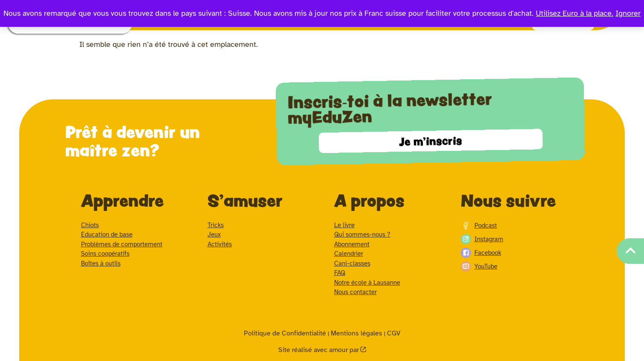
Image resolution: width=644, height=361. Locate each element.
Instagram (482, 239)
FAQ (340, 273)
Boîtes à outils (101, 263)
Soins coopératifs (105, 254)
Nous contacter (355, 292)
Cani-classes (352, 263)
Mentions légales (357, 333)
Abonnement (352, 244)
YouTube (479, 266)
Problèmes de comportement (122, 244)
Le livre (344, 225)
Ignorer (628, 13)
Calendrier (349, 254)
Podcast (479, 225)
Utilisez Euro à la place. (575, 13)
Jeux (214, 234)
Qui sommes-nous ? (362, 234)
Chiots (90, 225)
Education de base (107, 234)
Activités (220, 244)
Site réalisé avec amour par (319, 350)
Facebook (481, 253)
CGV (394, 333)
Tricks (216, 225)
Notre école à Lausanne (367, 283)
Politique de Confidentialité (285, 333)
